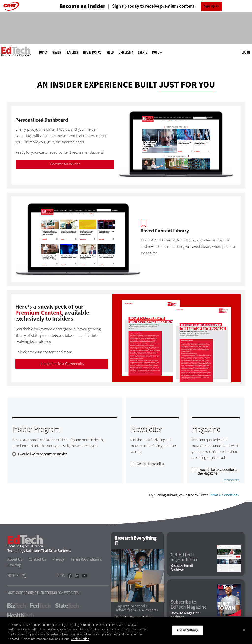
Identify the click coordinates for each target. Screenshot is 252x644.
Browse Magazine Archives (185, 615)
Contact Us (37, 559)
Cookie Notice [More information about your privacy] (80, 639)
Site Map (14, 565)
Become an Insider (65, 164)
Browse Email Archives (182, 568)
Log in (245, 52)
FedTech (40, 606)
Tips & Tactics (92, 52)
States (57, 52)
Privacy (58, 559)
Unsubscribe (231, 480)
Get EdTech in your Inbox (184, 557)
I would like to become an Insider (42, 454)
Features (72, 52)
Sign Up (209, 6)
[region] (126, 631)
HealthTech (21, 615)
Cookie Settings (187, 630)
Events (142, 52)
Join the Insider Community (62, 364)
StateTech (67, 606)
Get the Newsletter (150, 464)
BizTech (17, 606)
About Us (15, 559)
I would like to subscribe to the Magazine (218, 472)
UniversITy (126, 52)
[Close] (244, 630)
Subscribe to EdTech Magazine (189, 605)
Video (110, 52)
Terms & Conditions (224, 495)
